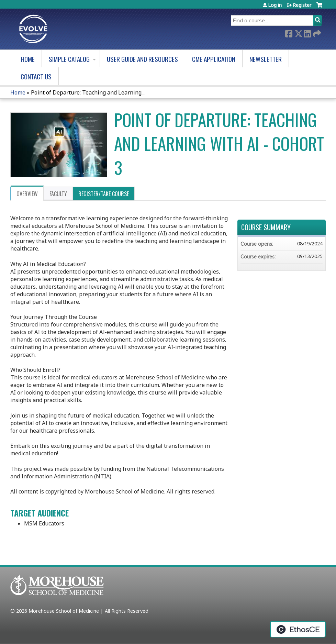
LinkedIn (307, 33)
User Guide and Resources (142, 59)
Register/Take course (104, 194)
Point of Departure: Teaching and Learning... (88, 92)
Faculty (58, 194)
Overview (27, 194)
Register (302, 5)
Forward (316, 33)
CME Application (214, 59)
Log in (275, 5)
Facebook (289, 33)
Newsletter (266, 59)
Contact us (36, 76)
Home (28, 59)
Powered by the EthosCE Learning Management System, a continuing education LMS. (298, 629)
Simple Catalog (69, 59)
